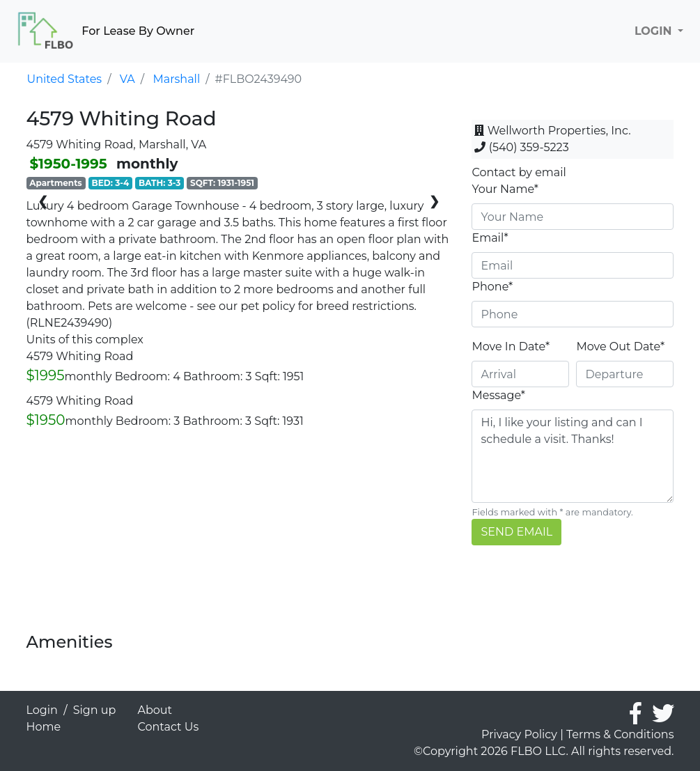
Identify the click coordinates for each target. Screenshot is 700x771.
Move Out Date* (620, 346)
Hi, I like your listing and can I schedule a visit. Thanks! (573, 456)
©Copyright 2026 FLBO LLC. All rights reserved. (544, 751)
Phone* (492, 287)
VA (127, 79)
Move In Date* (511, 346)
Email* (490, 238)
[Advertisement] (239, 535)
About (155, 710)
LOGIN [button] (655, 31)
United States (65, 79)
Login (42, 710)
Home (44, 727)
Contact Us (169, 727)
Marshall (176, 79)
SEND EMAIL (516, 532)
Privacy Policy (519, 734)
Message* (498, 395)
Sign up (95, 710)
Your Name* (505, 189)
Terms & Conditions (620, 734)
